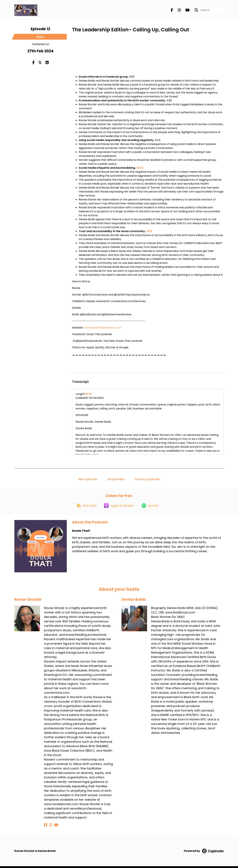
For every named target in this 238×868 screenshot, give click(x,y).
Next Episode (88, 479)
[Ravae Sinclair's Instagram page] (49, 827)
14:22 (140, 168)
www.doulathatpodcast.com (102, 328)
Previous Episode (147, 479)
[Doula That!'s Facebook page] (172, 11)
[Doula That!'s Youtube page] (186, 11)
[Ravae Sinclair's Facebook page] (46, 827)
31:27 (89, 394)
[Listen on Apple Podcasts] (119, 507)
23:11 (149, 231)
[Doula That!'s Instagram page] (177, 11)
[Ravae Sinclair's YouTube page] (54, 827)
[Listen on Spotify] (151, 507)
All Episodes (116, 479)
